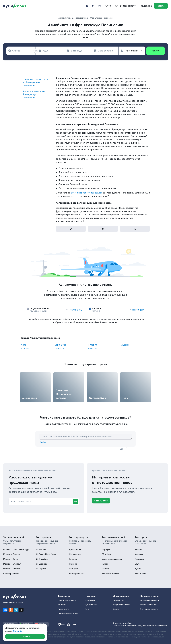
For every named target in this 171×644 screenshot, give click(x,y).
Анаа (24, 345)
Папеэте (59, 349)
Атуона (25, 349)
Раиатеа (93, 349)
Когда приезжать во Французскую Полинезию (34, 94)
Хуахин (125, 345)
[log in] (161, 6)
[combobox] (21, 51)
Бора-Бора (60, 345)
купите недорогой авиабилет (86, 193)
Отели (109, 6)
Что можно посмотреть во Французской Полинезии (35, 82)
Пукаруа (92, 345)
